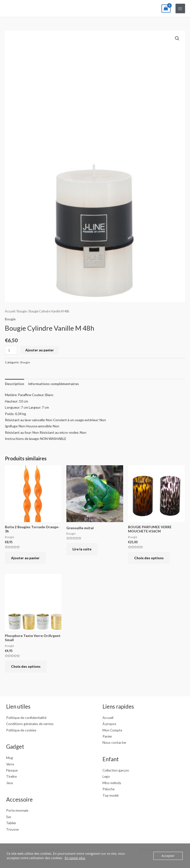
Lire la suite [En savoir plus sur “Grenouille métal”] (82, 549)
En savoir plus (75, 858)
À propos (109, 724)
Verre (10, 764)
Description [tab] (15, 384)
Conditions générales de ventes (30, 724)
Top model (110, 795)
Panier (107, 736)
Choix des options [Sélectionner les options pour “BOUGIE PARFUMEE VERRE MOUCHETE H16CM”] (149, 558)
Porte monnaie (17, 810)
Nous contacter (114, 742)
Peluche (109, 789)
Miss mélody (112, 783)
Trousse (12, 829)
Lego (106, 776)
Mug (10, 758)
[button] (177, 38)
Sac (9, 817)
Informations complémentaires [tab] (54, 384)
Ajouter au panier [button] (25, 558)
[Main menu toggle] (180, 8)
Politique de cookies (21, 730)
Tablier (11, 823)
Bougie (22, 311)
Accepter (168, 856)
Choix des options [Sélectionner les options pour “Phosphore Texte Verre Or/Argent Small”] (26, 666)
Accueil (10, 311)
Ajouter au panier (40, 350)
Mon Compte (112, 730)
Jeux (10, 783)
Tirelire (11, 776)
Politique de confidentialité (26, 718)
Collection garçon (116, 770)
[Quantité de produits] (11, 350)
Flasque (12, 770)
